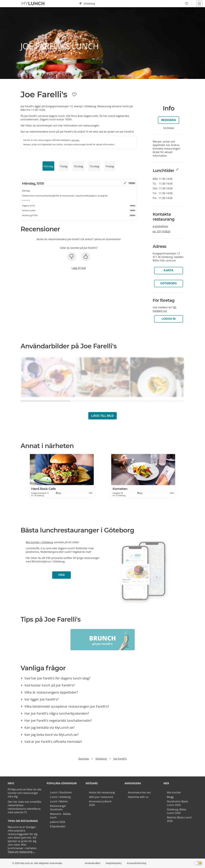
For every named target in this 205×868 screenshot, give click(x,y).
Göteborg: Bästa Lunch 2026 (176, 811)
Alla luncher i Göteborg (39, 542)
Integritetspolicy (114, 863)
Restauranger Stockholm (58, 808)
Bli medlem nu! (164, 309)
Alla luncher (174, 792)
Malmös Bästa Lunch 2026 (179, 819)
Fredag (110, 166)
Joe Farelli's (120, 759)
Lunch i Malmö (59, 801)
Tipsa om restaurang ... (21, 852)
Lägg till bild (79, 268)
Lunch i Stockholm (61, 792)
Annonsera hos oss (139, 792)
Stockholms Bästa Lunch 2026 (177, 803)
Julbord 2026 (58, 822)
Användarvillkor (92, 863)
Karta (169, 270)
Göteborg (169, 283)
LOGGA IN (169, 319)
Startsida (84, 759)
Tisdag (64, 166)
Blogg (170, 797)
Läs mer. (76, 140)
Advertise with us (138, 797)
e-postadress (160, 226)
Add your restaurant (101, 797)
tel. (161, 231)
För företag (169, 128)
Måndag (48, 166)
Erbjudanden (58, 826)
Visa (62, 575)
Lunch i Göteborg (60, 797)
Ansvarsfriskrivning (137, 863)
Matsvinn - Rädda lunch (60, 816)
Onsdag (78, 166)
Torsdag (94, 166)
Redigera (169, 120)
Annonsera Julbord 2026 (100, 803)
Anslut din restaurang (102, 792)
